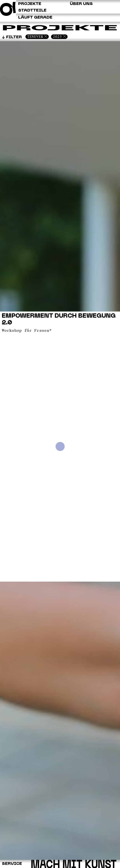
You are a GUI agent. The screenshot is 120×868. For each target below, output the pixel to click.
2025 (57, 37)
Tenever (35, 37)
